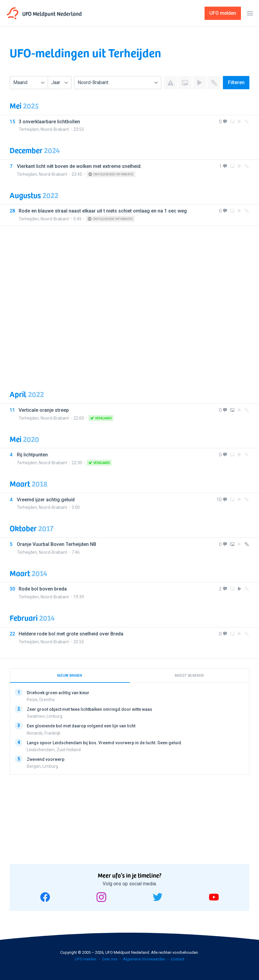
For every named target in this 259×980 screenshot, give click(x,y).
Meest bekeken (189, 676)
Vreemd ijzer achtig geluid (46, 500)
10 (219, 500)
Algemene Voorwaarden (144, 959)
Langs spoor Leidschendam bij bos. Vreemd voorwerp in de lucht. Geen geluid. (105, 743)
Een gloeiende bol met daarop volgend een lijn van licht (81, 726)
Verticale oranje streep (44, 410)
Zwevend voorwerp (46, 759)
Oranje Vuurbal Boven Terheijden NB (57, 544)
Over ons (110, 959)
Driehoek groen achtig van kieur (58, 693)
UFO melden (86, 959)
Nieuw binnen (70, 676)
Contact (178, 959)
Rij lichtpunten (32, 455)
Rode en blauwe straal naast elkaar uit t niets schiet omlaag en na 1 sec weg (103, 211)
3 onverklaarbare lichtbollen (49, 122)
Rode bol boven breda (43, 589)
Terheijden (29, 129)
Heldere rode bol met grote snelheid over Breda (71, 634)
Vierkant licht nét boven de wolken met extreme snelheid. (79, 166)
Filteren (236, 82)
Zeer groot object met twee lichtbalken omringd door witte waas (89, 709)
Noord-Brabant (55, 129)
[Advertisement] (129, 303)
